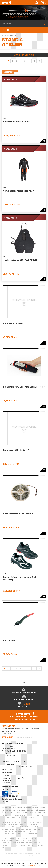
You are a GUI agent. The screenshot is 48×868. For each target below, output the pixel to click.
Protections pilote (31, 825)
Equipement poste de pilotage (11, 829)
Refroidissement (33, 834)
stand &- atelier (13, 35)
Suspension (12, 838)
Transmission (21, 836)
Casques (27, 822)
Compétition (33, 838)
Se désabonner (25, 737)
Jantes (36, 841)
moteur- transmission (36, 815)
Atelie (4, 848)
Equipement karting (21, 845)
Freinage (5, 838)
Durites (32, 831)
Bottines (38, 820)
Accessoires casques (36, 822)
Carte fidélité (24, 706)
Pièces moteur (23, 834)
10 (34, 61)
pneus (20, 818)
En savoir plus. (32, 866)
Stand (42, 845)
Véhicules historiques (35, 812)
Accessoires (5, 843)
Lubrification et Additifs (9, 834)
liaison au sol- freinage (9, 818)
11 (39, 61)
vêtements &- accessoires (9, 820)
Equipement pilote (8, 845)
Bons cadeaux (7, 783)
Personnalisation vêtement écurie (14, 778)
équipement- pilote (8, 815)
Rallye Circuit (16, 812)
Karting (30, 841)
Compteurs (37, 829)
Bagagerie (15, 822)
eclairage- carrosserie (29, 818)
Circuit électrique (27, 829)
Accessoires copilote (8, 825)
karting (20, 820)
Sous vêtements (20, 825)
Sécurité (27, 827)
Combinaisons (6, 822)
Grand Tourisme (10, 810)
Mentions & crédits (29, 856)
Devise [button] (8, 3)
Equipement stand (34, 845)
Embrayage (40, 836)
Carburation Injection (21, 831)
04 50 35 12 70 (25, 720)
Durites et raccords (22, 838)
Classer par (8, 72)
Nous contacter (8, 758)
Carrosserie (21, 843)
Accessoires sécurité (36, 827)
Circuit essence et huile (9, 836)
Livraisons (6, 801)
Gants (21, 822)
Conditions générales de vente (13, 799)
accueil (4, 35)
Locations (6, 776)
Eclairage (13, 843)
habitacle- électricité (22, 815)
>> (4, 65)
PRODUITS (8, 30)
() (44, 3)
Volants (20, 827)
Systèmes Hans (6, 827)
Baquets (14, 827)
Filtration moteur (8, 831)
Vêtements (28, 843)
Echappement (31, 836)
